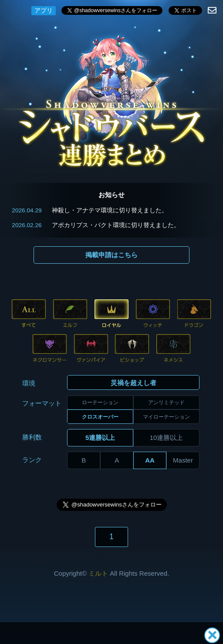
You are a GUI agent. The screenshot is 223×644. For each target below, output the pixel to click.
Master (183, 460)
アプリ (44, 10)
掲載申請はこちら (111, 255)
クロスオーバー (100, 417)
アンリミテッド (166, 402)
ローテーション (100, 402)
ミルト (98, 573)
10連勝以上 (167, 438)
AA (150, 460)
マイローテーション (166, 417)
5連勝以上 (100, 438)
